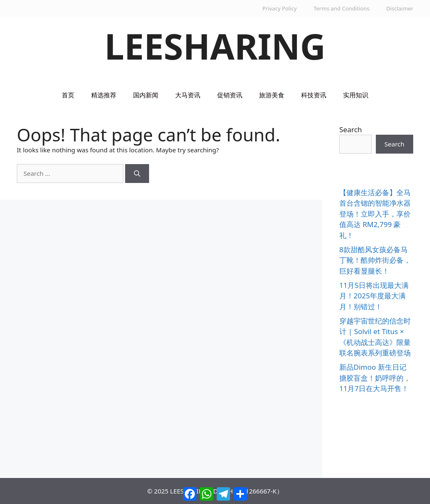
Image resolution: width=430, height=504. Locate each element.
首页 (68, 95)
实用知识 (356, 95)
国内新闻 (146, 95)
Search (351, 129)
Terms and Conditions (342, 8)
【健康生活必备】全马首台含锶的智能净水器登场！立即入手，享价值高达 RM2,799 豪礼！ (375, 214)
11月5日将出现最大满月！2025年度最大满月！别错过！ (374, 296)
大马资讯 (188, 95)
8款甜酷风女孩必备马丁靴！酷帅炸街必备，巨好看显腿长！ (375, 260)
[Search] (137, 174)
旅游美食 (272, 95)
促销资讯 (230, 95)
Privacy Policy (280, 8)
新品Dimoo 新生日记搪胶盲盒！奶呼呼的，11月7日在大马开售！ (375, 378)
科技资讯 (314, 95)
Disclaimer (400, 8)
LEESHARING (215, 46)
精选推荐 (104, 95)
